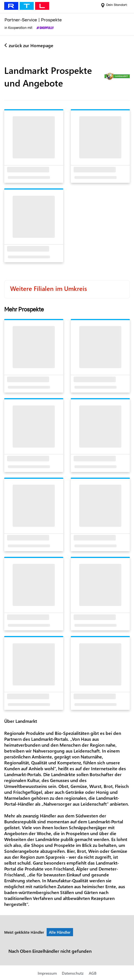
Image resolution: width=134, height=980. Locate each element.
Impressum (47, 973)
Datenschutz (73, 973)
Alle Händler (60, 932)
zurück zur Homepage (31, 45)
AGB (93, 973)
